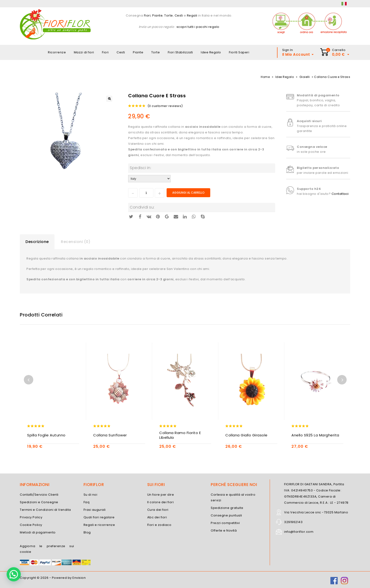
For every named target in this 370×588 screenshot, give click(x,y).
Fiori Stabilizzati (180, 52)
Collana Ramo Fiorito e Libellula (180, 435)
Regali (192, 15)
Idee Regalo (211, 52)
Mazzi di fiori (84, 52)
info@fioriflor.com (299, 532)
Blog (87, 532)
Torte (169, 15)
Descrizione (37, 242)
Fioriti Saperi (239, 52)
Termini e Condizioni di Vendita (45, 510)
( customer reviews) (165, 106)
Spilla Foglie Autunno (46, 435)
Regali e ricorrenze (99, 525)
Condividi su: (142, 207)
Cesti (179, 15)
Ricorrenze (57, 52)
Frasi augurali (95, 510)
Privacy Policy (31, 517)
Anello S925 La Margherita (315, 435)
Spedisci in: (141, 168)
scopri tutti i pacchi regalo (198, 27)
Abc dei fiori (157, 517)
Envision (79, 578)
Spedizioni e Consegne (39, 502)
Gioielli (305, 77)
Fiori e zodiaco (159, 525)
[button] (14, 574)
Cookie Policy (31, 525)
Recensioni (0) (76, 242)
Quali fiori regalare (99, 517)
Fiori (147, 15)
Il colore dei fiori (161, 502)
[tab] (37, 242)
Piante (157, 15)
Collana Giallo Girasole (246, 435)
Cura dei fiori (158, 510)
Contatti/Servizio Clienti (39, 495)
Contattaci (340, 194)
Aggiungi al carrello (188, 193)
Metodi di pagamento (38, 532)
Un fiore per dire (161, 495)
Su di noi (90, 495)
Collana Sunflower (110, 435)
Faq (87, 502)
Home (265, 77)
